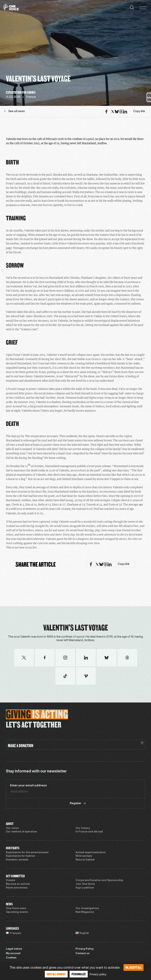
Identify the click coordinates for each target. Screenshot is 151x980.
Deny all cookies (56, 974)
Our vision (12, 828)
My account (13, 954)
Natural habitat (85, 860)
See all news (14, 111)
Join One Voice (85, 884)
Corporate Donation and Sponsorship (99, 880)
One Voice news (16, 908)
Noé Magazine (85, 912)
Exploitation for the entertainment (27, 853)
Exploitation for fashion (20, 856)
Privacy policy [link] (98, 974)
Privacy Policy (85, 949)
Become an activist (18, 884)
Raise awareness (17, 888)
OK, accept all (134, 967)
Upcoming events (17, 912)
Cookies (11, 958)
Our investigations (87, 908)
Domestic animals (17, 860)
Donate (11, 880)
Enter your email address (28, 786)
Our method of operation (21, 832)
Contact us (82, 954)
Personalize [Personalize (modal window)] (79, 974)
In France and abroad (89, 832)
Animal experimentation (91, 853)
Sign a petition (85, 888)
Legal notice (14, 949)
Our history (83, 828)
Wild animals (84, 856)
